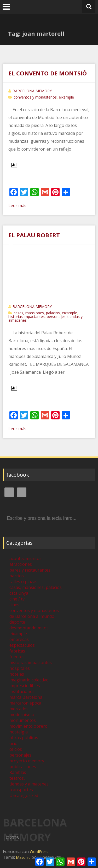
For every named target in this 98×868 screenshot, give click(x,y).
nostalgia (19, 732)
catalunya (19, 593)
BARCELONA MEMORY (32, 91)
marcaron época (25, 703)
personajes (56, 317)
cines (14, 605)
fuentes (17, 657)
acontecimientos (25, 558)
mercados (19, 709)
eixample (66, 97)
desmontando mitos (29, 628)
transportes (21, 790)
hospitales (20, 668)
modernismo (22, 715)
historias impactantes (27, 317)
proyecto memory (27, 761)
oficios (16, 749)
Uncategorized (24, 795)
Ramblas (18, 772)
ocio (13, 743)
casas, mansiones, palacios (37, 313)
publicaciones (23, 767)
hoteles (17, 674)
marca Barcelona (26, 697)
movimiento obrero (28, 726)
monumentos (23, 720)
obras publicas (24, 738)
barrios (17, 576)
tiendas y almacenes (29, 784)
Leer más (17, 206)
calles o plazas (23, 582)
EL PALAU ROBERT (34, 235)
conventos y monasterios (35, 97)
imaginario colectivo (29, 680)
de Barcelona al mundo (32, 616)
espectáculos (22, 645)
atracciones (21, 564)
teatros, (17, 778)
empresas (19, 639)
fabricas (17, 651)
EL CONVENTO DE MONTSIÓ (48, 73)
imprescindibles (25, 686)
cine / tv (17, 599)
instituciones (22, 691)
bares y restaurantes (30, 570)
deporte (17, 622)
